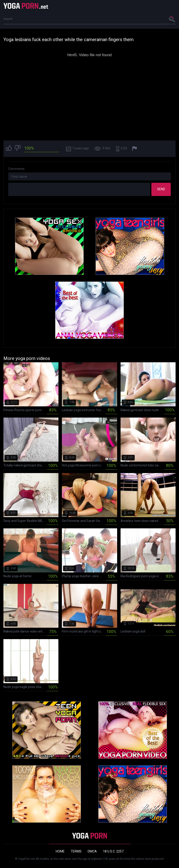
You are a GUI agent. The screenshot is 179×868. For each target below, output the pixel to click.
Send (161, 189)
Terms (76, 851)
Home (60, 851)
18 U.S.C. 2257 (113, 851)
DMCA (92, 851)
